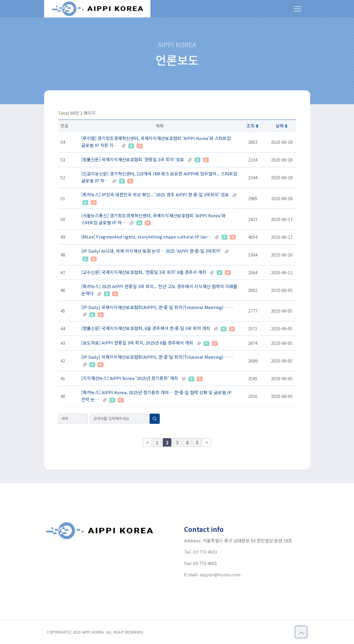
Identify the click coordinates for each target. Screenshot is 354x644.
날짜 (282, 126)
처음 (147, 442)
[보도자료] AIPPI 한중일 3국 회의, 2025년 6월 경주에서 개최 (138, 343)
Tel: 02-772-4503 (201, 552)
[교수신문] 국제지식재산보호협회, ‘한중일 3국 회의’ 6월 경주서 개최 (144, 272)
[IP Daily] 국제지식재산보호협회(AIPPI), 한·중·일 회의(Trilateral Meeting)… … (157, 307)
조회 (253, 126)
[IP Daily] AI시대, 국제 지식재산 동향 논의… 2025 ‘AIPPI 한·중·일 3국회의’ (152, 251)
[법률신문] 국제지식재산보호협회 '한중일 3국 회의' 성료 (133, 159)
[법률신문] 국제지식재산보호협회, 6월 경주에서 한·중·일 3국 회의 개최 (146, 328)
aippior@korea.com (220, 574)
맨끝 (207, 442)
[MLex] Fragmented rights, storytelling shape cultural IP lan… (147, 237)
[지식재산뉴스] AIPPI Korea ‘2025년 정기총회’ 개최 (130, 378)
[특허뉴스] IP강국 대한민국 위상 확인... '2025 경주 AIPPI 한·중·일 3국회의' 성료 (156, 194)
